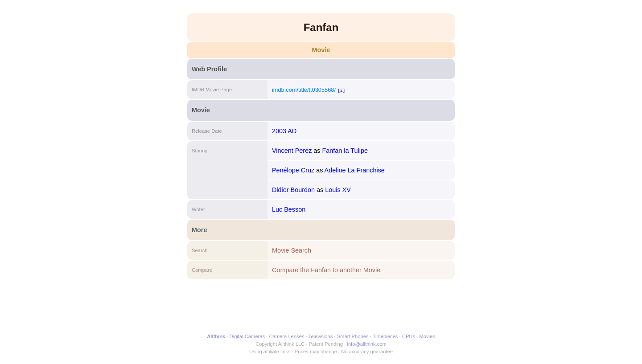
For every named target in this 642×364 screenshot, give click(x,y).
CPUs (409, 336)
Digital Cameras (247, 336)
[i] (341, 90)
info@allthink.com (366, 344)
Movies (427, 336)
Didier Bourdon (293, 190)
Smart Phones (353, 336)
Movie (321, 50)
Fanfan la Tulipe (345, 151)
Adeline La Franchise (355, 170)
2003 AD (284, 131)
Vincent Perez (292, 151)
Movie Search (292, 250)
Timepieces (385, 336)
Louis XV (338, 190)
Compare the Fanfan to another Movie (326, 270)
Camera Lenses (287, 336)
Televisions (321, 336)
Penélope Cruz (293, 170)
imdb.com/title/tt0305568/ (304, 90)
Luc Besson (289, 209)
